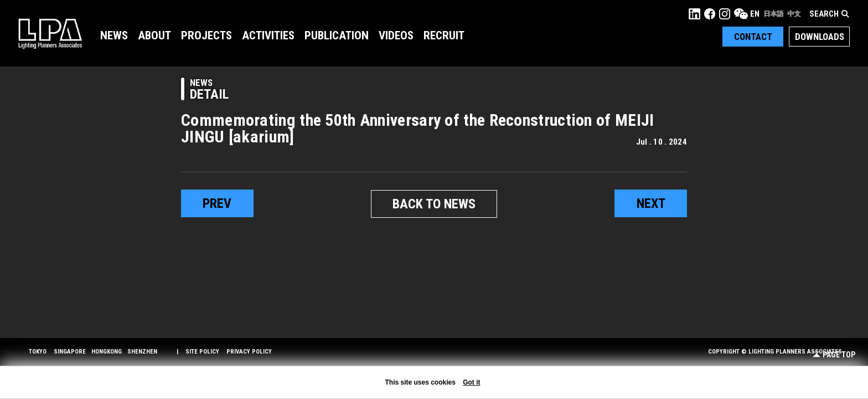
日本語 (773, 14)
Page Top (834, 355)
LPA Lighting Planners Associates (50, 33)
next (651, 203)
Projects (206, 35)
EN (755, 14)
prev (217, 203)
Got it (471, 382)
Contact (753, 37)
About (154, 35)
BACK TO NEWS (434, 204)
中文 (794, 14)
